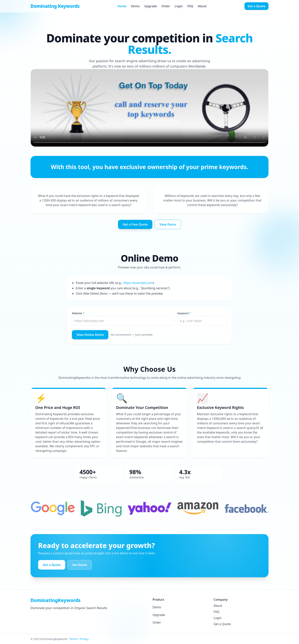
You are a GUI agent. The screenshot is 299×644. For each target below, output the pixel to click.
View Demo (168, 224)
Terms (73, 639)
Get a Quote (256, 6)
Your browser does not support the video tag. (149, 108)
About (202, 6)
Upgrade (150, 6)
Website (77, 313)
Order (166, 6)
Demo (135, 6)
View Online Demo (90, 335)
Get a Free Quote (135, 224)
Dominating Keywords (55, 6)
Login (179, 6)
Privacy (84, 639)
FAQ (190, 6)
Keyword (183, 313)
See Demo (80, 565)
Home (122, 6)
